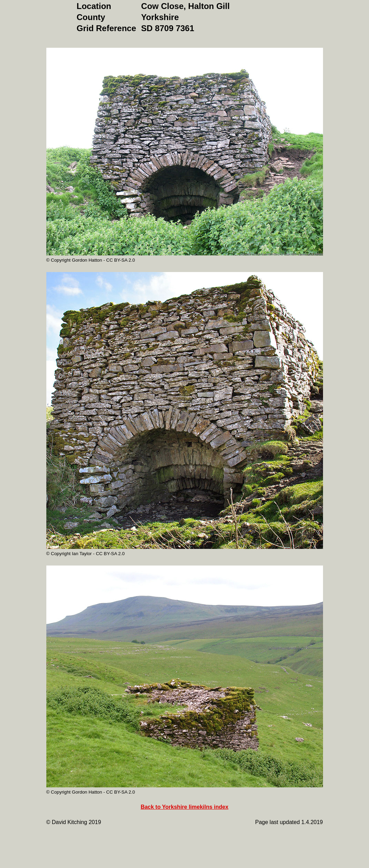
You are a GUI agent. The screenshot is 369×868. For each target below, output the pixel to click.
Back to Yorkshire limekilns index (185, 807)
